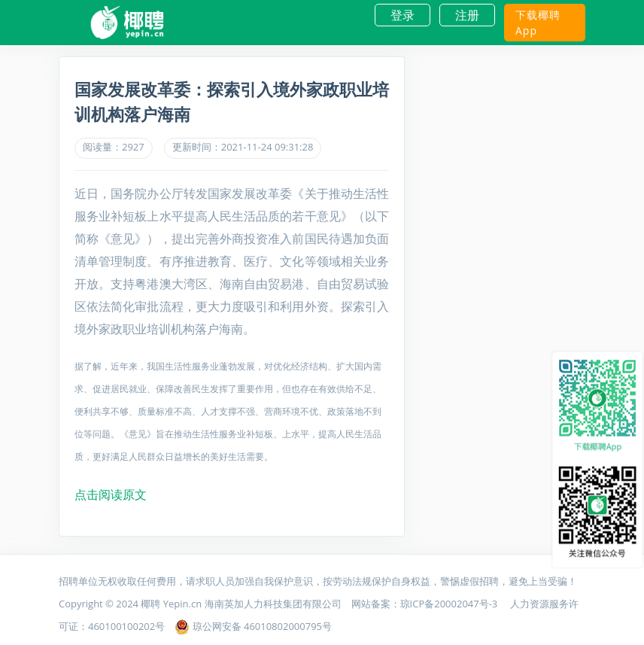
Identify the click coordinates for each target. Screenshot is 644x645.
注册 (467, 15)
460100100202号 (126, 626)
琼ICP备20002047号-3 (450, 604)
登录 (402, 15)
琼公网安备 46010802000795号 (253, 626)
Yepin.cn (182, 604)
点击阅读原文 (111, 494)
